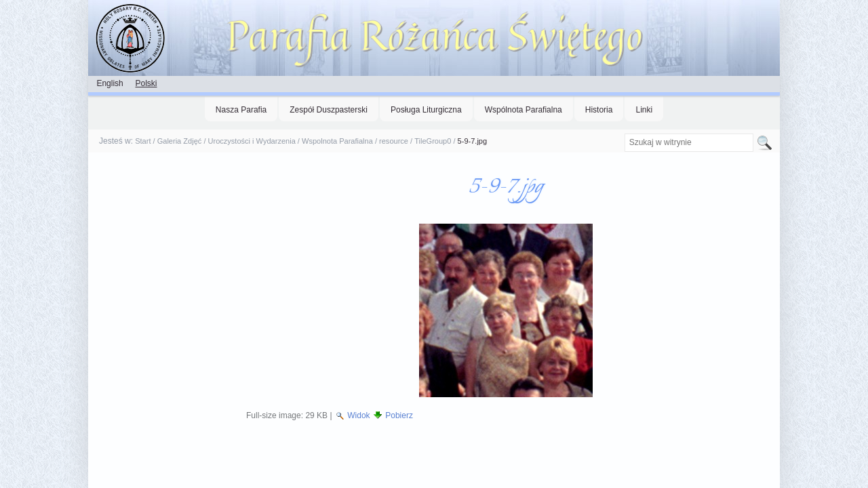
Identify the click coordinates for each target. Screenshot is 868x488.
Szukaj (624, 133)
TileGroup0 (433, 141)
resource (394, 141)
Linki (644, 110)
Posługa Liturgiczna (426, 110)
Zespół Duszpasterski (329, 110)
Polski (146, 83)
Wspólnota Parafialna (524, 110)
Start (143, 141)
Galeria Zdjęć (180, 141)
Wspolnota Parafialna (337, 141)
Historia (599, 110)
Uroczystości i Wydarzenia (252, 141)
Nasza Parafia (241, 110)
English (110, 83)
